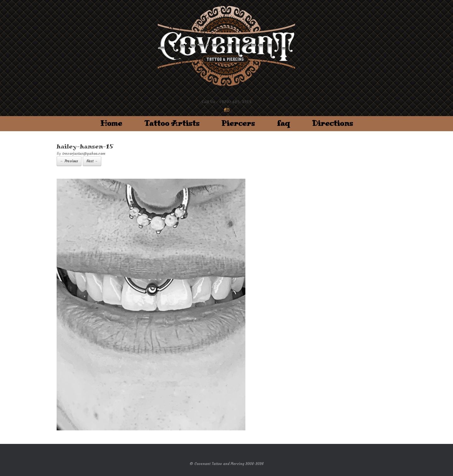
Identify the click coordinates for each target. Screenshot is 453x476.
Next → (92, 161)
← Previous (69, 161)
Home (111, 123)
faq (283, 123)
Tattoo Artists (172, 123)
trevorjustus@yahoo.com (84, 153)
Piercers (238, 123)
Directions (333, 123)
